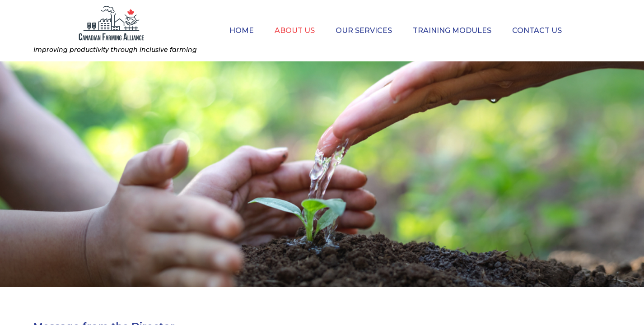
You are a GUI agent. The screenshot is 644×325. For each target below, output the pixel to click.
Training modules (452, 30)
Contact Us (537, 30)
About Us (295, 30)
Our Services (364, 30)
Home (242, 30)
